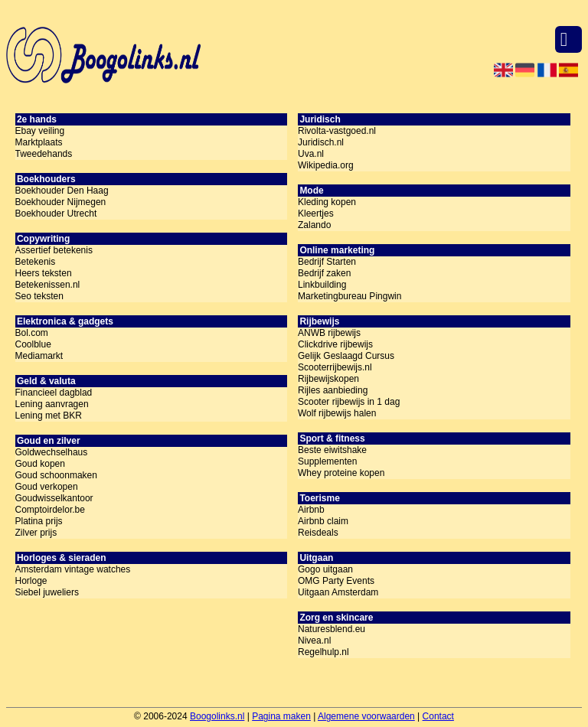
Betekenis (36, 262)
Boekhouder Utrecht (56, 214)
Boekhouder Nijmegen (61, 202)
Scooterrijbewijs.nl (335, 367)
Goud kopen (40, 464)
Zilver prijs (36, 533)
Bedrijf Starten (327, 262)
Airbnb (311, 510)
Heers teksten (44, 273)
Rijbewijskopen (328, 379)
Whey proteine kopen (341, 473)
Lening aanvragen (52, 404)
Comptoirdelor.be (50, 510)
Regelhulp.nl (323, 652)
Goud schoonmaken (56, 475)
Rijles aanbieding (333, 390)
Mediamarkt (39, 356)
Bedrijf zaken (324, 273)
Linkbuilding (322, 285)
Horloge (31, 581)
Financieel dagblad (54, 393)
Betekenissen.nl (48, 285)
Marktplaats (39, 142)
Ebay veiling (40, 131)
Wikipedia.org (326, 165)
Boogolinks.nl (217, 716)
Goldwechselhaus (52, 452)
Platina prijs (39, 521)
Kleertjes (316, 214)
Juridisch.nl (321, 142)
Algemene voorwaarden (366, 716)
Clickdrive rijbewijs (335, 344)
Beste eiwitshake (332, 450)
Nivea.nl (314, 641)
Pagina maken (281, 716)
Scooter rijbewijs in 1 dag (349, 402)
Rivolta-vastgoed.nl (337, 131)
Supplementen (327, 461)
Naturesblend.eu (332, 629)
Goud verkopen (47, 487)
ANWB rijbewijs (329, 333)
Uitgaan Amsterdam (338, 592)
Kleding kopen (327, 202)
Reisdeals (318, 533)
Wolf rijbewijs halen (337, 413)
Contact (438, 716)
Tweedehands (44, 154)
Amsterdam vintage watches (73, 569)
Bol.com (32, 333)
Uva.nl (311, 154)
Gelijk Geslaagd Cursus (346, 356)
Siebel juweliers (47, 592)
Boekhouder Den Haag (62, 191)
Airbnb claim (323, 521)
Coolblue (33, 344)
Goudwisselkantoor (54, 498)
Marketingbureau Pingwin (350, 296)
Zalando (314, 225)
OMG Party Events (336, 581)
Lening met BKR (49, 416)
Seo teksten (39, 296)
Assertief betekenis (54, 250)
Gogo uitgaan (325, 569)
